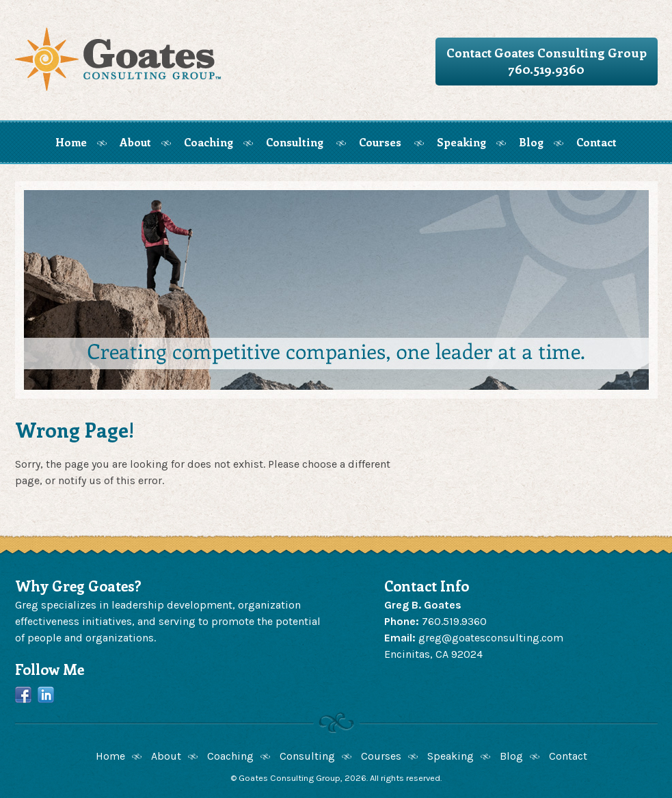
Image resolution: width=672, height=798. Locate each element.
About (135, 142)
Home (71, 142)
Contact (596, 142)
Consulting (295, 142)
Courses (380, 142)
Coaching (209, 142)
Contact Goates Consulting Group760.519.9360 (547, 61)
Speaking (461, 142)
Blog (531, 142)
